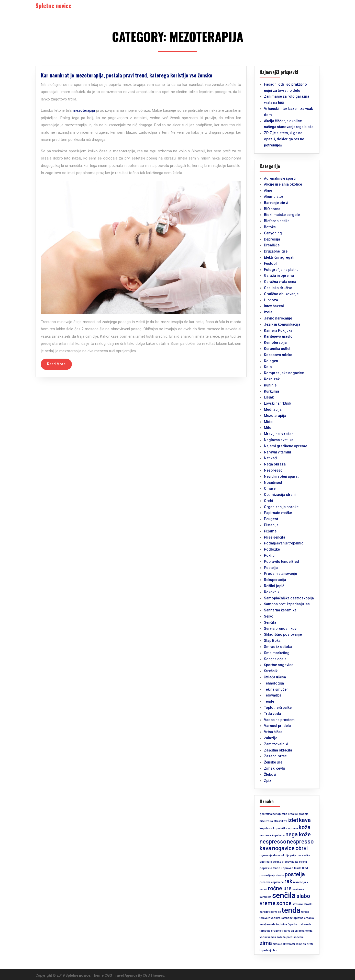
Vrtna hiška (273, 732)
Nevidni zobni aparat (281, 476)
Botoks (270, 227)
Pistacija (271, 525)
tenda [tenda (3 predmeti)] (291, 910)
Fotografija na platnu (281, 270)
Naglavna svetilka (279, 440)
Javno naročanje (278, 318)
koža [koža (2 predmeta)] (305, 827)
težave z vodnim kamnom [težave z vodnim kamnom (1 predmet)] (276, 918)
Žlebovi (270, 774)
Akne (268, 190)
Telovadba (273, 695)
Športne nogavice (279, 665)
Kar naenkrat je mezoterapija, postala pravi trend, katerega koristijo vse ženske (127, 75)
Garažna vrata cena (280, 282)
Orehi (269, 501)
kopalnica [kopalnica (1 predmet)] (266, 828)
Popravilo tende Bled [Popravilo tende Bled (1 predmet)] (294, 868)
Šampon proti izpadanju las (287, 604)
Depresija (272, 239)
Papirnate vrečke (278, 513)
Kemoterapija (275, 343)
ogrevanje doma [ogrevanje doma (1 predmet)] (270, 855)
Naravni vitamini (278, 452)
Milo (268, 428)
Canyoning (273, 233)
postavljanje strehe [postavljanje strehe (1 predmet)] (272, 875)
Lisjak (269, 397)
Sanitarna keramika (280, 610)
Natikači (271, 458)
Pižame (270, 531)
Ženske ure (273, 762)
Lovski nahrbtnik (278, 403)
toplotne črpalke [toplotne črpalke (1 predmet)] (270, 931)
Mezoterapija (275, 416)
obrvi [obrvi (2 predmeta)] (302, 848)
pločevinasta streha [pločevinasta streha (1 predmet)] (294, 862)
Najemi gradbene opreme (286, 446)
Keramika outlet (277, 349)
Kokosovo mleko (278, 355)
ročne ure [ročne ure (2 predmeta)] (280, 888)
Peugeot (271, 519)
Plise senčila (275, 537)
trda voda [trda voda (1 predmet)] (288, 931)
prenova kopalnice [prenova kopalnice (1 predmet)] (272, 882)
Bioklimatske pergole (282, 215)
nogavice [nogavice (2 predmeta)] (283, 848)
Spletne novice (78, 975)
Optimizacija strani (280, 495)
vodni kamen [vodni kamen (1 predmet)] (268, 937)
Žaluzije (271, 738)
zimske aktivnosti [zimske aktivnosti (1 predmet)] (284, 944)
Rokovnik (272, 592)
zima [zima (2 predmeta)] (266, 943)
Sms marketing (277, 653)
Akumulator (274, 197)
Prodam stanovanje (280, 574)
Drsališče (272, 245)
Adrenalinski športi (280, 178)
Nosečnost (273, 483)
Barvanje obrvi (276, 203)
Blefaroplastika (277, 221)
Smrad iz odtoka (278, 647)
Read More (56, 364)
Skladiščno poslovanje (283, 634)
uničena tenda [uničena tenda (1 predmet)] (304, 931)
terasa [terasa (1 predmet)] (305, 912)
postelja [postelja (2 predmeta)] (295, 874)
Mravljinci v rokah (279, 434)
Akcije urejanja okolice (283, 184)
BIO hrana (272, 209)
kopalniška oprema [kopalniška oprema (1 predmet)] (286, 828)
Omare (270, 488)
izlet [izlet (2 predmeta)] (293, 820)
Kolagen (271, 361)
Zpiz (268, 781)
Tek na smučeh (276, 689)
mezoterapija (84, 110)
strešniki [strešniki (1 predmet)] (298, 904)
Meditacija (273, 409)
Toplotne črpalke (278, 708)
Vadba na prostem (279, 720)
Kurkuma (271, 391)
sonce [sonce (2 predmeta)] (284, 903)
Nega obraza (275, 464)
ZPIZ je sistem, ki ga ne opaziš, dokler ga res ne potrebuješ (284, 139)
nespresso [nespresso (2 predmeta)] (273, 842)
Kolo (268, 367)
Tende (269, 701)
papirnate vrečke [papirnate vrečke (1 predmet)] (270, 862)
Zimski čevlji (274, 768)
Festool (270, 264)
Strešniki (271, 671)
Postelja (271, 568)
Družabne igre (276, 251)
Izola (268, 312)
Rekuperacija (275, 580)
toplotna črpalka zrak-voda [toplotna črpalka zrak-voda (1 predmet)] (294, 924)
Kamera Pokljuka (278, 331)
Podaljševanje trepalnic (284, 543)
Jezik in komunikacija (282, 324)
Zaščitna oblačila (278, 750)
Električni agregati (279, 257)
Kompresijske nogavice (284, 373)
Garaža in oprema (279, 276)
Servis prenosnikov (280, 629)
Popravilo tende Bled (281, 562)
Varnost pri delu (277, 726)
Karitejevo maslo (278, 336)
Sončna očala (275, 659)
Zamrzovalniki (276, 744)
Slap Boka (272, 641)
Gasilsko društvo (278, 288)
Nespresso (273, 470)
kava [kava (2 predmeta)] (305, 820)
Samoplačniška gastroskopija (289, 598)
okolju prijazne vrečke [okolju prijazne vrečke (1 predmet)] (296, 855)
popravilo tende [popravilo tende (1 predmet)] (270, 868)
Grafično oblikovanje (281, 294)
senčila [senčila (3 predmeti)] (284, 895)
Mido (268, 422)
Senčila (270, 622)
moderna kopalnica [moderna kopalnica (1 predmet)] (272, 835)
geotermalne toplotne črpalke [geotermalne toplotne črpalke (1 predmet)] (279, 814)
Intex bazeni (274, 306)
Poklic (269, 555)
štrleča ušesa (275, 677)
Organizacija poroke (281, 507)
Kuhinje (270, 385)
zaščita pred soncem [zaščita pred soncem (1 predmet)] (290, 937)
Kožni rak (272, 379)
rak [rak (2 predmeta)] (288, 881)
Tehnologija (274, 683)
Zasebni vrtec (275, 756)
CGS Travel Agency (121, 975)
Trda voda (273, 714)
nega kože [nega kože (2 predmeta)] (298, 834)
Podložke (272, 549)
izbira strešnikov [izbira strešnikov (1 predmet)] (276, 821)
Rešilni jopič (274, 586)
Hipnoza (271, 300)
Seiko (269, 616)
